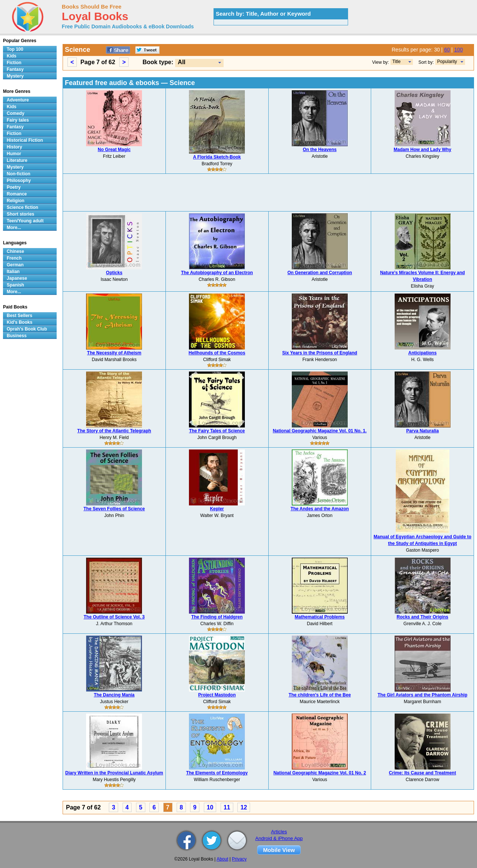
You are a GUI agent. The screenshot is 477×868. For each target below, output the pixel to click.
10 (210, 807)
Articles (279, 832)
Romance (17, 194)
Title (397, 62)
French (14, 258)
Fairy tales (18, 120)
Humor (14, 154)
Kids (12, 56)
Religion (15, 201)
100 (459, 50)
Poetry (14, 187)
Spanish (15, 285)
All (181, 62)
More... (14, 228)
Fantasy (15, 69)
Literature (17, 160)
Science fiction (23, 207)
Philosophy (19, 181)
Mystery (15, 76)
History (14, 147)
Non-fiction (18, 174)
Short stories (20, 214)
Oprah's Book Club (27, 329)
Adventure (18, 100)
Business (17, 336)
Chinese (15, 251)
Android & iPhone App (279, 838)
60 (447, 50)
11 (227, 807)
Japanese (17, 278)
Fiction (14, 63)
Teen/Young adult (25, 221)
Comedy (15, 113)
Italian (13, 272)
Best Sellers (20, 316)
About (222, 859)
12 (244, 807)
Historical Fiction (25, 140)
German (15, 265)
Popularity (447, 62)
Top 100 (15, 49)
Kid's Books (20, 322)
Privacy (239, 859)
